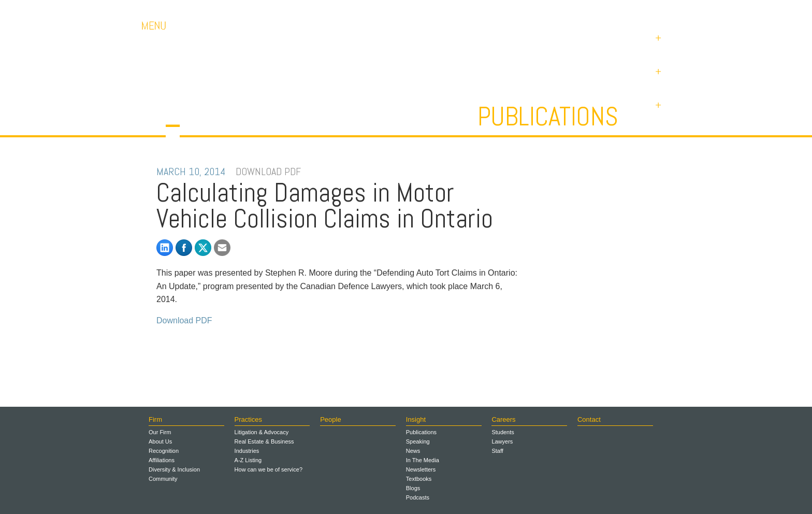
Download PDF (184, 320)
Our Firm (160, 432)
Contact (598, 10)
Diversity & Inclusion (174, 469)
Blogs (413, 488)
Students (503, 432)
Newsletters (421, 469)
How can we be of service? (269, 469)
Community (163, 479)
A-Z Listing (248, 460)
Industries (247, 451)
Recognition (164, 451)
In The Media (423, 460)
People (330, 419)
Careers (551, 10)
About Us (160, 441)
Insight (416, 419)
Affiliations (162, 460)
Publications (548, 117)
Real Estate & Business (264, 441)
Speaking (418, 441)
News (413, 451)
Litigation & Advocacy (262, 432)
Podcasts (418, 497)
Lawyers (502, 441)
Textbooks (419, 479)
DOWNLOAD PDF (268, 172)
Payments (649, 10)
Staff (497, 451)
